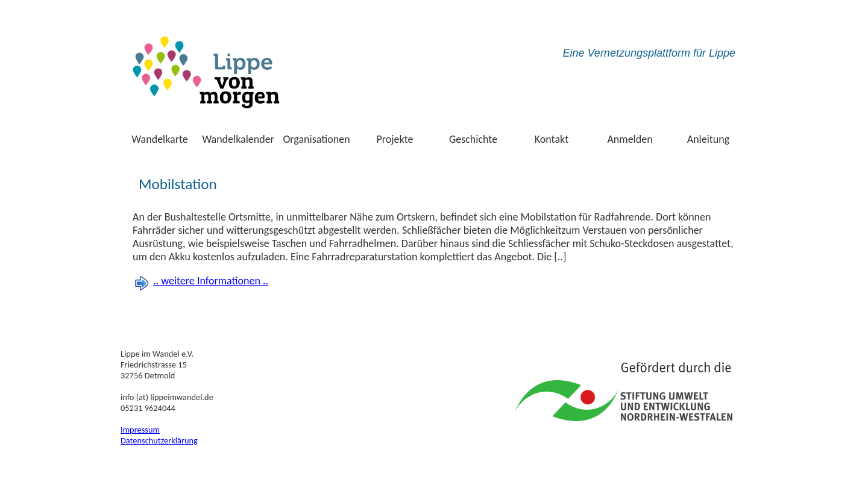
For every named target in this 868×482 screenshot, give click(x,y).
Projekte (395, 139)
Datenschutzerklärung (159, 440)
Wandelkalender (238, 139)
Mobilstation (178, 184)
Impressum (140, 430)
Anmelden (630, 139)
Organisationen (316, 139)
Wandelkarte (160, 139)
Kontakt (552, 139)
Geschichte (473, 139)
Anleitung (709, 139)
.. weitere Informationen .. (211, 281)
